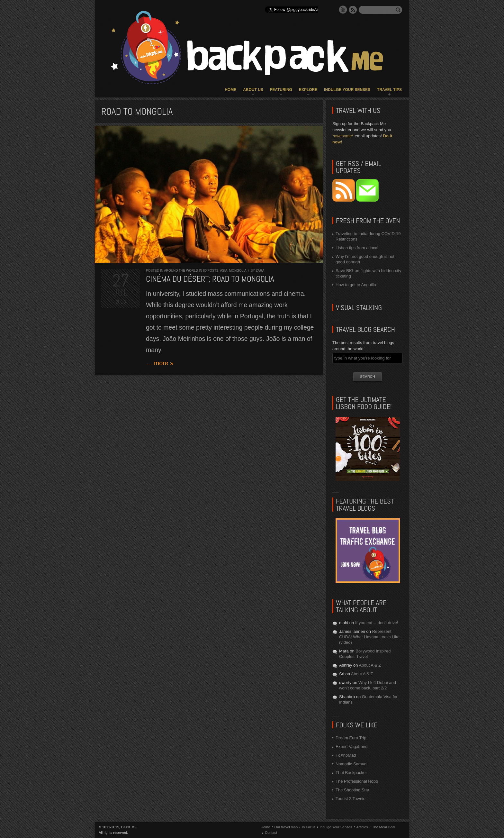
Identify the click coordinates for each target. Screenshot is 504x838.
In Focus (309, 827)
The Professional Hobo (357, 781)
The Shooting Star (352, 790)
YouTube (343, 10)
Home (230, 90)
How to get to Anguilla (356, 285)
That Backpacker (351, 773)
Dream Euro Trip (351, 738)
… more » (160, 363)
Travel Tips (389, 90)
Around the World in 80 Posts (191, 271)
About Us (253, 90)
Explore (308, 90)
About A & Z (370, 665)
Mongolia (238, 271)
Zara (260, 271)
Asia (224, 271)
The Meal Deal (384, 827)
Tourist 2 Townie (351, 799)
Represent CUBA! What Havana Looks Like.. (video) (370, 637)
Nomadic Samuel (351, 764)
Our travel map (286, 827)
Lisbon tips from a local (357, 248)
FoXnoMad (346, 755)
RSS (353, 10)
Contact (271, 833)
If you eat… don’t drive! (377, 623)
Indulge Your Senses (347, 90)
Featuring (281, 90)
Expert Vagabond (352, 747)
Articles (362, 827)
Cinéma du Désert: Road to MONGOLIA (210, 279)
